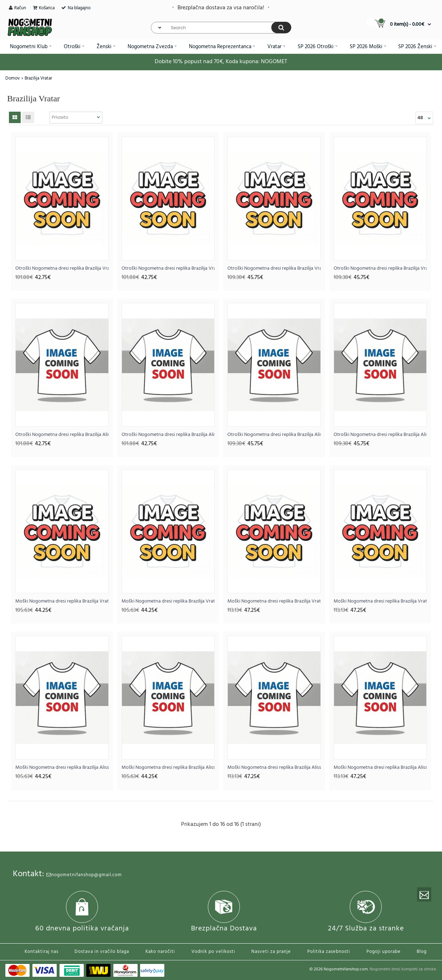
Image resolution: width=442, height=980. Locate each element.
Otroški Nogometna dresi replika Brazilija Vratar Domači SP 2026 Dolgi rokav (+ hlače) (274, 268)
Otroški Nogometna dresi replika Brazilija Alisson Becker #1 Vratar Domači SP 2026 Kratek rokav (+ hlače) (62, 435)
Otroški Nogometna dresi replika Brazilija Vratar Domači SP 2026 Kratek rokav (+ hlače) (62, 268)
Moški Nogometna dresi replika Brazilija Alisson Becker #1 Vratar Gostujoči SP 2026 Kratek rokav (168, 768)
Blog (422, 952)
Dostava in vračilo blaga (102, 952)
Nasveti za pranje (271, 952)
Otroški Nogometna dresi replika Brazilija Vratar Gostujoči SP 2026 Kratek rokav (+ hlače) (168, 268)
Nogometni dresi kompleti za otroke (403, 969)
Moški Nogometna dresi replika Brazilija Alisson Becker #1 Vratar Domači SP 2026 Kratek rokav (62, 768)
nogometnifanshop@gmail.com (84, 875)
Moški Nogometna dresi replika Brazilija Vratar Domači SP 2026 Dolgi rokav (274, 601)
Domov (13, 78)
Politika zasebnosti (329, 952)
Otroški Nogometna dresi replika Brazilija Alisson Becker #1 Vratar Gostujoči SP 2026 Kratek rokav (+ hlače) (168, 435)
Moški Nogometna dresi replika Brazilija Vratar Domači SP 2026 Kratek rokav (62, 601)
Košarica (47, 8)
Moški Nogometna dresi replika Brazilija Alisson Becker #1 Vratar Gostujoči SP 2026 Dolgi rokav (380, 768)
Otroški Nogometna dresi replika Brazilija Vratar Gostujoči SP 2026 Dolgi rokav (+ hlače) (380, 268)
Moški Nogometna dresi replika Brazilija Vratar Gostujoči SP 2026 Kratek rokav (168, 601)
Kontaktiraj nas (42, 952)
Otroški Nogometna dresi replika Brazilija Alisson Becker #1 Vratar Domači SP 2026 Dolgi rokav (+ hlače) (274, 435)
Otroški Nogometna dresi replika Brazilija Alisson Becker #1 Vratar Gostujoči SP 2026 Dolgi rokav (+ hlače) (380, 435)
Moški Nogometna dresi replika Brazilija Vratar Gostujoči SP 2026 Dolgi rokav (380, 601)
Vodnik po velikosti (213, 952)
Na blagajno (79, 8)
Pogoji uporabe (384, 952)
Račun (20, 8)
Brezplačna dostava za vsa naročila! (221, 8)
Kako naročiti (160, 952)
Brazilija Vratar (38, 78)
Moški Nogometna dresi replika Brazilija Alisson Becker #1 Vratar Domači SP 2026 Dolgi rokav (274, 768)
